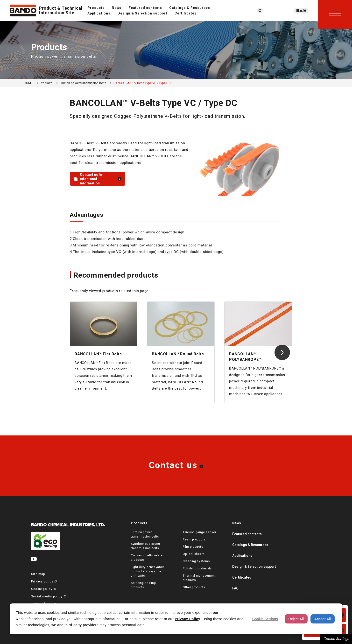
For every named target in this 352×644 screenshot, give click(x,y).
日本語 (301, 11)
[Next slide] (282, 352)
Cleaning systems (196, 561)
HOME (28, 83)
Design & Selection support (142, 13)
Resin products (194, 539)
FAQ (235, 588)
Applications (99, 13)
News (117, 8)
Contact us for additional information (92, 179)
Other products (194, 587)
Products (96, 8)
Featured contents (145, 8)
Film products (193, 547)
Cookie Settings (336, 639)
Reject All (296, 619)
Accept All (323, 619)
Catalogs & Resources (190, 8)
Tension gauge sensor (199, 532)
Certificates (186, 13)
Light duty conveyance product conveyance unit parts (148, 571)
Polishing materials (197, 568)
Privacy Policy (187, 619)
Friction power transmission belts (83, 83)
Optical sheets (194, 554)
